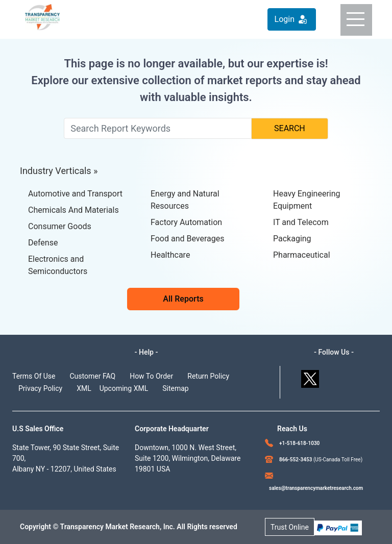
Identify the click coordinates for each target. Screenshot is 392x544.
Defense (43, 243)
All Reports (183, 299)
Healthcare (170, 255)
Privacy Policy (40, 388)
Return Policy (208, 376)
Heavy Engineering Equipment (307, 200)
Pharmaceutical (302, 255)
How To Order (151, 376)
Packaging (292, 239)
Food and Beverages (187, 239)
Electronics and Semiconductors (58, 265)
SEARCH (290, 128)
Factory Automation (186, 222)
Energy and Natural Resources (185, 200)
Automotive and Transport (75, 194)
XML (84, 388)
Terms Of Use (34, 376)
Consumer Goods (60, 226)
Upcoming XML (124, 388)
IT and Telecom (301, 222)
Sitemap (175, 388)
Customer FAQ (93, 376)
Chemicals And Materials (73, 210)
